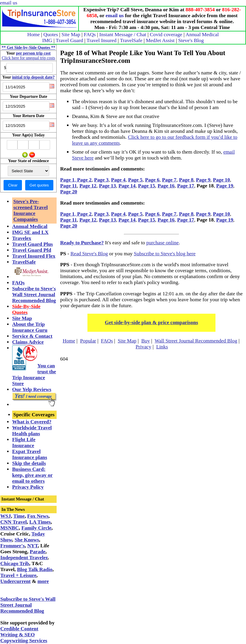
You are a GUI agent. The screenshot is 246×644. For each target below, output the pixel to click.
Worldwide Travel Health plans (32, 431)
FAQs (90, 35)
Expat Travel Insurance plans (30, 454)
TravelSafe (131, 40)
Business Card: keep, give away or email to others (32, 475)
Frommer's (12, 546)
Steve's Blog (191, 40)
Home (33, 35)
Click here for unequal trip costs (28, 58)
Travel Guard (69, 40)
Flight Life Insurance (24, 443)
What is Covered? (32, 422)
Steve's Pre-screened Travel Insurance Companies (31, 210)
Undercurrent (15, 581)
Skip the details (29, 463)
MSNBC (10, 528)
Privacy (144, 347)
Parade (37, 552)
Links (162, 347)
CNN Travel (13, 522)
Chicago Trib (15, 563)
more (43, 581)
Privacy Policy (28, 487)
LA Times (40, 522)
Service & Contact (32, 336)
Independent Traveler (24, 558)
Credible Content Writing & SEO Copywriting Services (24, 635)
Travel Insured (102, 40)
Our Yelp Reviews (32, 389)
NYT (32, 546)
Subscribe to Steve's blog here (165, 254)
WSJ (6, 516)
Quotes (51, 35)
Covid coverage (166, 35)
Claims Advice (28, 342)
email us (9, 3)
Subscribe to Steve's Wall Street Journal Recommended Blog (34, 295)
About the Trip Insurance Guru (30, 327)
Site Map (71, 35)
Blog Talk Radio (35, 569)
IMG (47, 40)
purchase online (163, 243)
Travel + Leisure (18, 575)
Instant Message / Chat (123, 35)
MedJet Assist (160, 40)
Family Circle (36, 528)
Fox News (38, 516)
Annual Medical (202, 35)
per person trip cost (33, 53)
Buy (146, 341)
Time (19, 516)
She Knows (27, 540)
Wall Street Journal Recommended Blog (196, 341)
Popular (88, 341)
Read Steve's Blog (89, 254)
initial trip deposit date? (33, 77)
